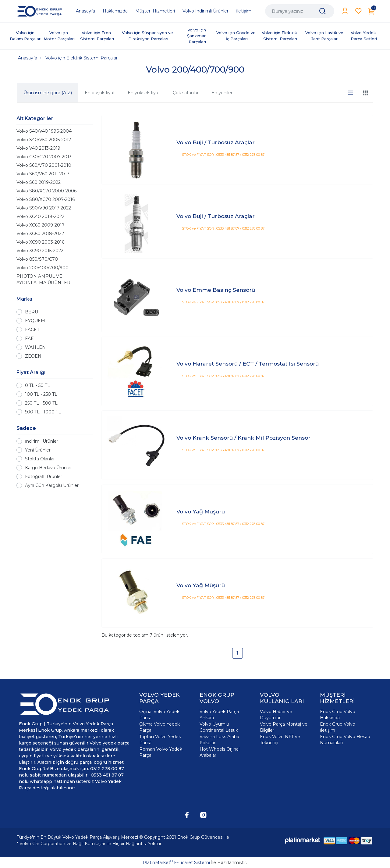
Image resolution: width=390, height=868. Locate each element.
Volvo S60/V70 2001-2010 (44, 165)
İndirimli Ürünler (42, 441)
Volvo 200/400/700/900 (43, 268)
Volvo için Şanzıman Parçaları (197, 36)
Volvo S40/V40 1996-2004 (44, 131)
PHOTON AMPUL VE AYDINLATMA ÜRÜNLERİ (44, 279)
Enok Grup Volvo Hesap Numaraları (345, 740)
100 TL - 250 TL (41, 394)
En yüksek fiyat (144, 93)
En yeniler (222, 93)
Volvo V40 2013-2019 (38, 148)
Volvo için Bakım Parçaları (26, 36)
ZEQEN (33, 356)
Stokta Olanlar (40, 459)
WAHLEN (35, 347)
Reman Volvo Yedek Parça (161, 752)
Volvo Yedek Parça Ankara (219, 715)
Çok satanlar (186, 93)
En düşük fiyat (100, 93)
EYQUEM (35, 321)
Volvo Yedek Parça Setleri (364, 36)
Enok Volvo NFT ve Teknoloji (280, 740)
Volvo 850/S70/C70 (37, 259)
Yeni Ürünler (38, 450)
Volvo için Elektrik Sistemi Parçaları (280, 36)
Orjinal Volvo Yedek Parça (159, 715)
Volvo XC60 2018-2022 (40, 234)
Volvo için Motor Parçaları (59, 36)
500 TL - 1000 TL (43, 412)
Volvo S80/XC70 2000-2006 (46, 191)
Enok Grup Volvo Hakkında (338, 715)
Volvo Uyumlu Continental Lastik (219, 727)
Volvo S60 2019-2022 (39, 182)
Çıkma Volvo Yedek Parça (160, 727)
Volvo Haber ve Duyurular (276, 715)
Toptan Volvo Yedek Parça (160, 740)
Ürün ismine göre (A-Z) (48, 93)
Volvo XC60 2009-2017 (41, 225)
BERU (32, 312)
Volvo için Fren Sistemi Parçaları (97, 36)
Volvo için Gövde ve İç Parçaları (237, 36)
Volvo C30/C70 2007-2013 (44, 157)
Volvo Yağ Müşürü (201, 511)
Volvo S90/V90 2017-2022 (44, 208)
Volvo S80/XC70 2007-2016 (46, 199)
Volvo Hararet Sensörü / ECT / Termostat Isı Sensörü (248, 364)
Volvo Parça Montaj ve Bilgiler (284, 727)
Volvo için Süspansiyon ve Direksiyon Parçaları (148, 36)
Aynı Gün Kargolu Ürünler (52, 485)
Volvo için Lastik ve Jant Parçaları (325, 36)
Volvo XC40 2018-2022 (40, 216)
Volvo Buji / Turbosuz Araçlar (216, 142)
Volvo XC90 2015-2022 (40, 251)
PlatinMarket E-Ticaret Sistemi (176, 863)
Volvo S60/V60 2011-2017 (43, 174)
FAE (29, 338)
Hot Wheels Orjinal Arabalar (220, 752)
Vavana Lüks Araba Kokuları (219, 740)
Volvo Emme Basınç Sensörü (216, 290)
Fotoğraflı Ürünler (44, 477)
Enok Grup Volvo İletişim (338, 727)
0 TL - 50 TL (37, 385)
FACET (32, 330)
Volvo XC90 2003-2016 (40, 242)
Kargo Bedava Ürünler (48, 468)
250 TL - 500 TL (41, 403)
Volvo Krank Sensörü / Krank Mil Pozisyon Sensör (243, 438)
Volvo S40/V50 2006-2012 (44, 140)
